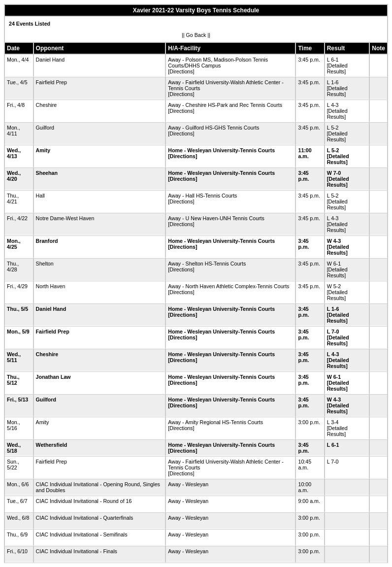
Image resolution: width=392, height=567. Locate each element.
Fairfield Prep (51, 82)
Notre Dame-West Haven (65, 218)
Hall (40, 196)
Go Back (196, 35)
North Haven (51, 286)
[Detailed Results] (337, 68)
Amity (43, 150)
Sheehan (47, 173)
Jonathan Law (53, 377)
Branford (47, 241)
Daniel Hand (50, 60)
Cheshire (47, 105)
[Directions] (181, 71)
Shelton (45, 264)
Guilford (45, 128)
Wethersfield (52, 445)
